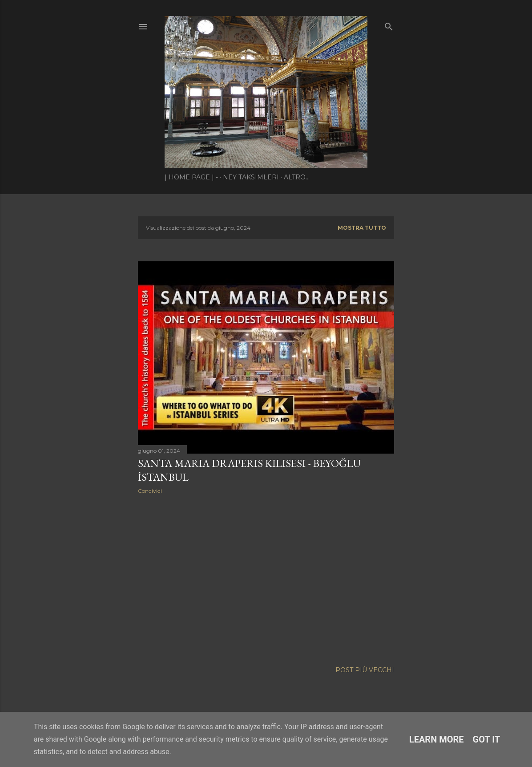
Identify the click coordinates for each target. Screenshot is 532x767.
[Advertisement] (266, 579)
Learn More (437, 739)
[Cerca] (389, 25)
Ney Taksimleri (251, 177)
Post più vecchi (365, 670)
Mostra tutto (362, 228)
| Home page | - (191, 177)
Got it (487, 739)
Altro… (297, 177)
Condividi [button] (150, 491)
